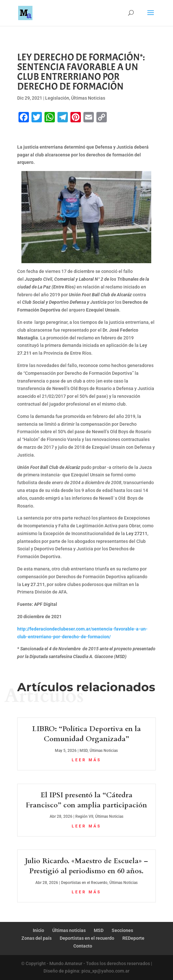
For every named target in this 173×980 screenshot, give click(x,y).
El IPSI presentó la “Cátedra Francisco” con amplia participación (86, 800)
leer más (86, 760)
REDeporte (133, 938)
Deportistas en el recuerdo (87, 938)
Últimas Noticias (88, 98)
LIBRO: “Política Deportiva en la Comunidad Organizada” (86, 734)
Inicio (38, 930)
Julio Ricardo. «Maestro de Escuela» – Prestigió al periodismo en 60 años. (86, 866)
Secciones (122, 930)
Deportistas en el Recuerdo (84, 883)
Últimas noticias (69, 930)
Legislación (57, 98)
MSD (84, 751)
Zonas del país (37, 938)
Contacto (83, 946)
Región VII (84, 816)
